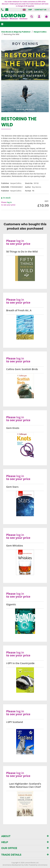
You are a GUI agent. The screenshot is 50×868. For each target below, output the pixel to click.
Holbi (26, 865)
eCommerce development (12, 865)
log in (9, 202)
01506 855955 (3, 10)
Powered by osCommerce (38, 865)
